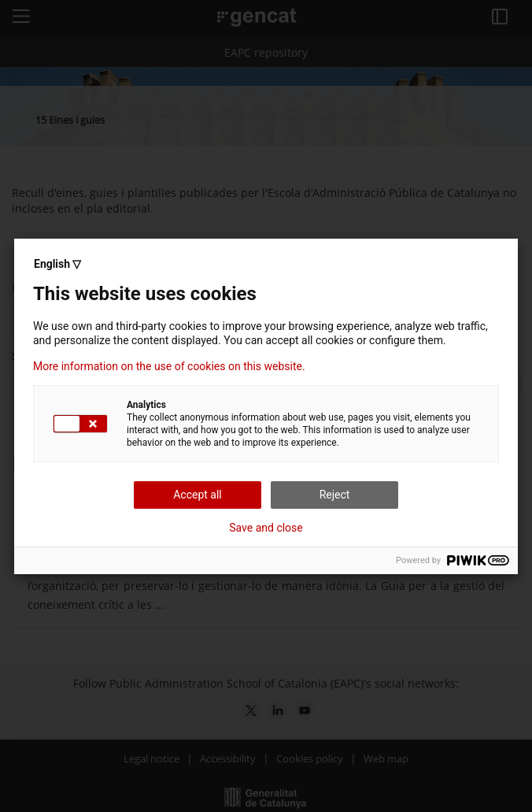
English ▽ (57, 264)
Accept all (198, 495)
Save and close (266, 528)
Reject (335, 495)
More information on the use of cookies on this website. (169, 366)
